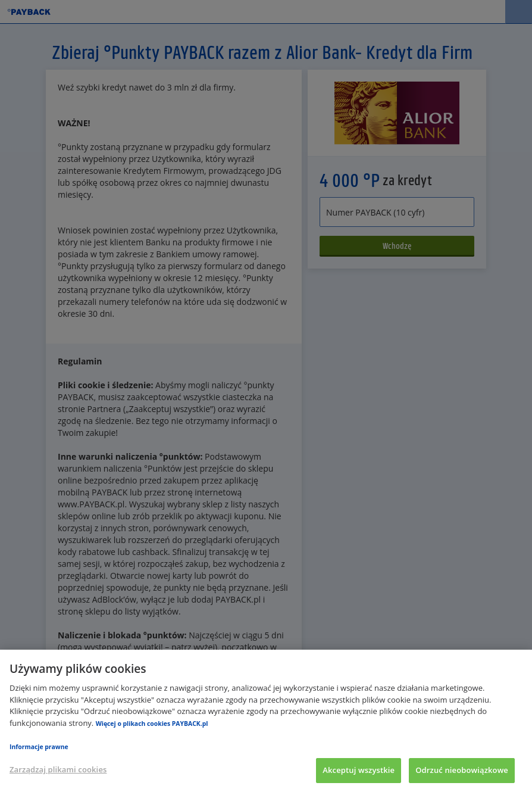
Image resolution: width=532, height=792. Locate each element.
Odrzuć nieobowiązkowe (462, 770)
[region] (266, 721)
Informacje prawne (39, 747)
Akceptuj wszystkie (359, 770)
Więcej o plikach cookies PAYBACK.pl (152, 724)
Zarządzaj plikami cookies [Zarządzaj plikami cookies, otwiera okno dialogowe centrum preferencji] (58, 769)
